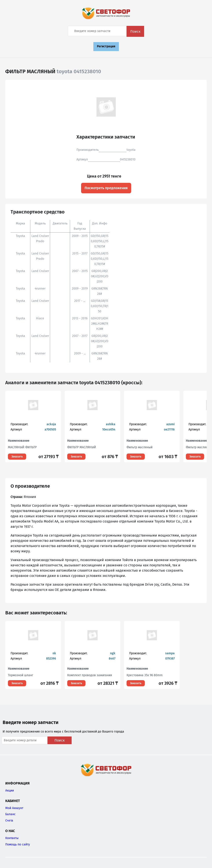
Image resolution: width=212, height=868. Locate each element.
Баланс (10, 814)
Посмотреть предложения (106, 188)
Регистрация (106, 46)
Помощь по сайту (18, 844)
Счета (9, 821)
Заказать (17, 457)
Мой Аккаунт (14, 808)
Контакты (12, 838)
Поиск (135, 31)
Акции (10, 791)
